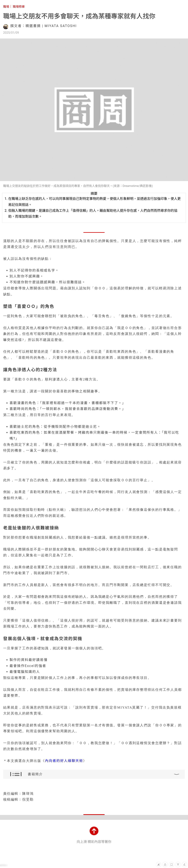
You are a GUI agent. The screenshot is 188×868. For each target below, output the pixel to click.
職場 (6, 7)
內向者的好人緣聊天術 (64, 761)
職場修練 (19, 7)
